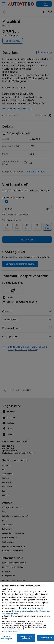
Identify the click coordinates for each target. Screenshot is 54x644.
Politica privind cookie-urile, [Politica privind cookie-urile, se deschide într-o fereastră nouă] (25, 611)
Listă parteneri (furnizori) (11, 632)
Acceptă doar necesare (26, 638)
